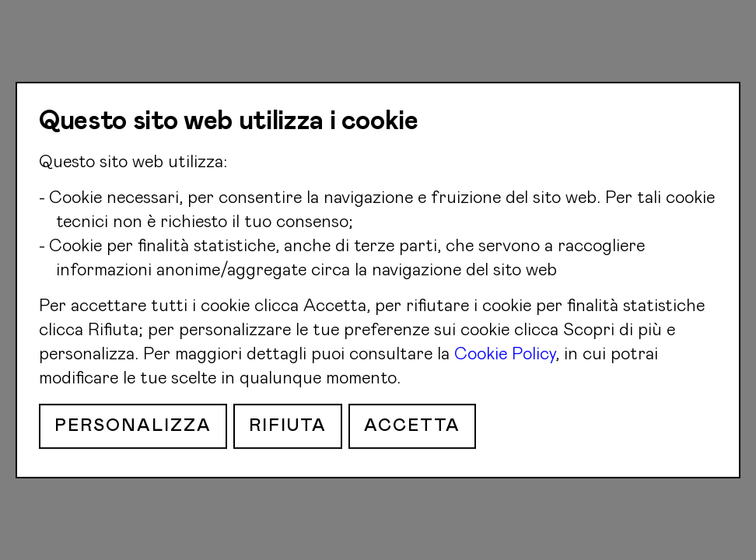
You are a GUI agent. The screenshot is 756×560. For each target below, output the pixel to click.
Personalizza (133, 426)
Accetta (412, 426)
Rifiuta (288, 426)
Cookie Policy (505, 355)
